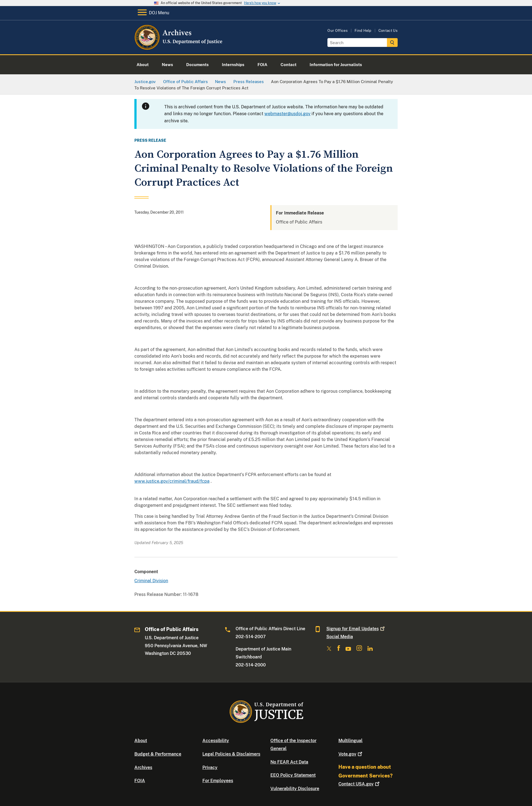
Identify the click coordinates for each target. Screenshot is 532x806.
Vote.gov (351, 754)
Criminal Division (151, 581)
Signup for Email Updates (356, 629)
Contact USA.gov (360, 784)
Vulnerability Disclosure (295, 789)
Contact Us (388, 31)
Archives (143, 767)
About (141, 741)
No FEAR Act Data (289, 762)
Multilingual (350, 741)
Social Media (340, 637)
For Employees (218, 781)
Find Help (363, 31)
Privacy (210, 767)
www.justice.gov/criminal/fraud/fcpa (172, 481)
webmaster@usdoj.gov (287, 114)
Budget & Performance (158, 754)
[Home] (179, 48)
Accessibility (216, 741)
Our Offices (338, 31)
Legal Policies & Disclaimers (231, 754)
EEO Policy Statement (293, 775)
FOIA (140, 781)
